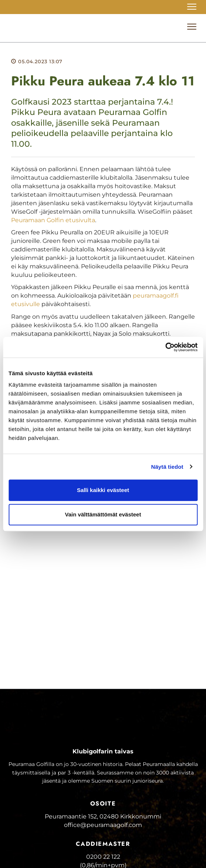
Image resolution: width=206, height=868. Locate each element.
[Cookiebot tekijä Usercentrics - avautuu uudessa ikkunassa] (165, 347)
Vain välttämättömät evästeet (103, 514)
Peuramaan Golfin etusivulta (53, 220)
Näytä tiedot (167, 467)
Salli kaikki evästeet (103, 490)
